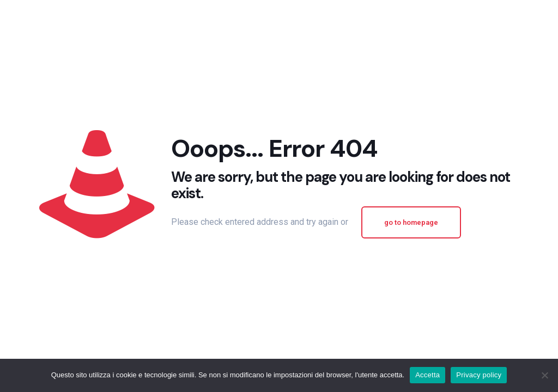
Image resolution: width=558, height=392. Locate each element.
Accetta (427, 375)
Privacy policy (479, 375)
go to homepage (411, 222)
